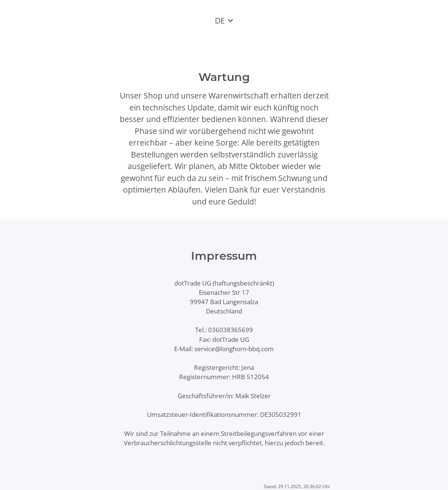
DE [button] (220, 21)
